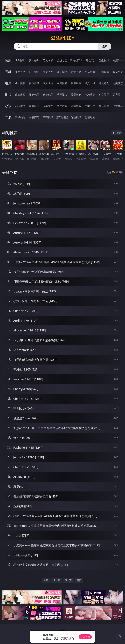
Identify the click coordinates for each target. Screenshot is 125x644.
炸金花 (90, 60)
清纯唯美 (90, 95)
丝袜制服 (90, 72)
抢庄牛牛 (118, 60)
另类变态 (118, 83)
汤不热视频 (62, 117)
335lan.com (62, 38)
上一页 (57, 580)
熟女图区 (104, 95)
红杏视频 (76, 117)
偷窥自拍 (20, 95)
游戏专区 (62, 60)
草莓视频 (48, 117)
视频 (8, 72)
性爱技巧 (118, 106)
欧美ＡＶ (48, 72)
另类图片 (118, 95)
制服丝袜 (76, 83)
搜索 (105, 46)
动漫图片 (62, 95)
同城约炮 (20, 117)
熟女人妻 (76, 72)
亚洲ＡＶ (20, 72)
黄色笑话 (104, 106)
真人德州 (34, 60)
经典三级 (90, 83)
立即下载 (85, 637)
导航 (8, 117)
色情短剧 (90, 117)
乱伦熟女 (104, 83)
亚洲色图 (34, 95)
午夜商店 (34, 117)
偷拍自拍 (34, 83)
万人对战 (48, 60)
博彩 (8, 60)
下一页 (68, 580)
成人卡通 (48, 83)
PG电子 (20, 60)
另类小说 (90, 106)
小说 (8, 106)
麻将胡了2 (76, 60)
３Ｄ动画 (62, 72)
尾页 (79, 580)
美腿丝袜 (76, 95)
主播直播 (104, 72)
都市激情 (20, 106)
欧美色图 (48, 95)
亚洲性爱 (20, 83)
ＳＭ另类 (118, 72)
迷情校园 (76, 106)
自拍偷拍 (34, 72)
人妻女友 (48, 106)
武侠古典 (62, 106)
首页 (46, 580)
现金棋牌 (104, 60)
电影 (8, 83)
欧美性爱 (62, 83)
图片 (8, 94)
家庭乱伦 (34, 106)
